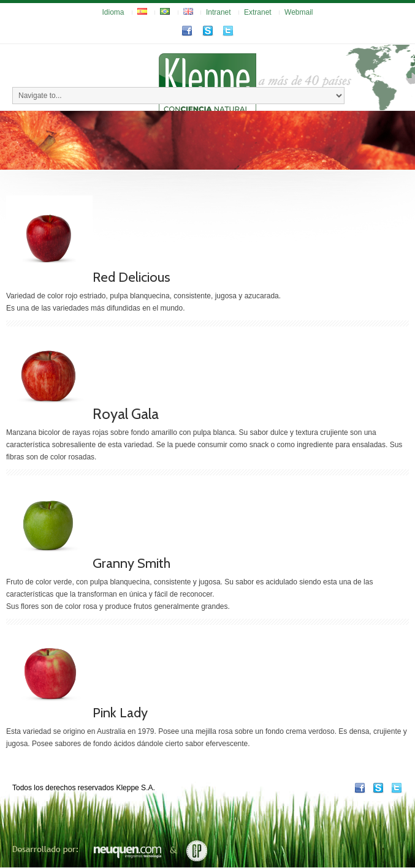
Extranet (258, 12)
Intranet (219, 12)
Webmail (299, 12)
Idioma (113, 12)
